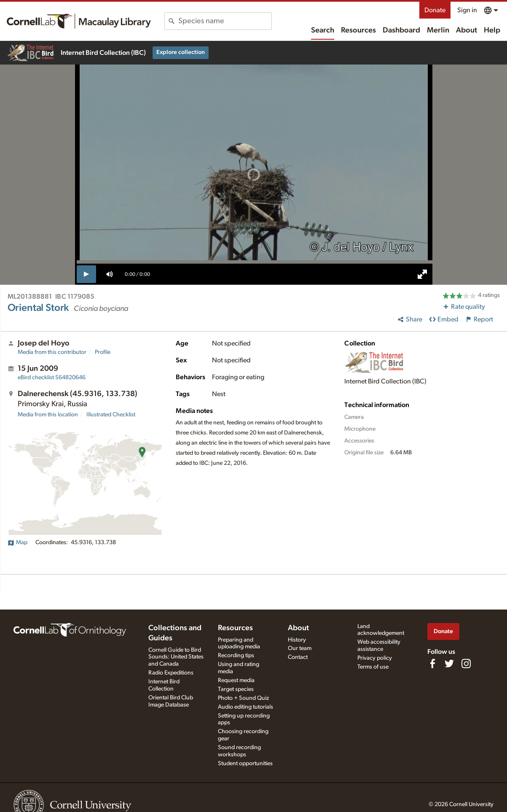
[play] (87, 274)
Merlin (438, 30)
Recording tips (236, 656)
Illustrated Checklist (111, 415)
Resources (358, 30)
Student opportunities (245, 763)
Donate (435, 10)
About (467, 30)
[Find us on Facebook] (432, 664)
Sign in (467, 10)
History (297, 640)
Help (492, 30)
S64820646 (52, 378)
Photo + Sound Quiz (243, 698)
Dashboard (401, 30)
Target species (236, 689)
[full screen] (422, 274)
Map (17, 542)
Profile (103, 352)
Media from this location (48, 415)
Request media (236, 680)
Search (323, 30)
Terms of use (373, 667)
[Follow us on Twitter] (449, 664)
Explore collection (181, 52)
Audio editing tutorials (245, 707)
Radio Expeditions (171, 673)
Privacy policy (375, 658)
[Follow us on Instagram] (466, 664)
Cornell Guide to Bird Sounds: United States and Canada (176, 657)
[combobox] (225, 21)
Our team (300, 648)
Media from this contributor (52, 352)
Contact (298, 657)
